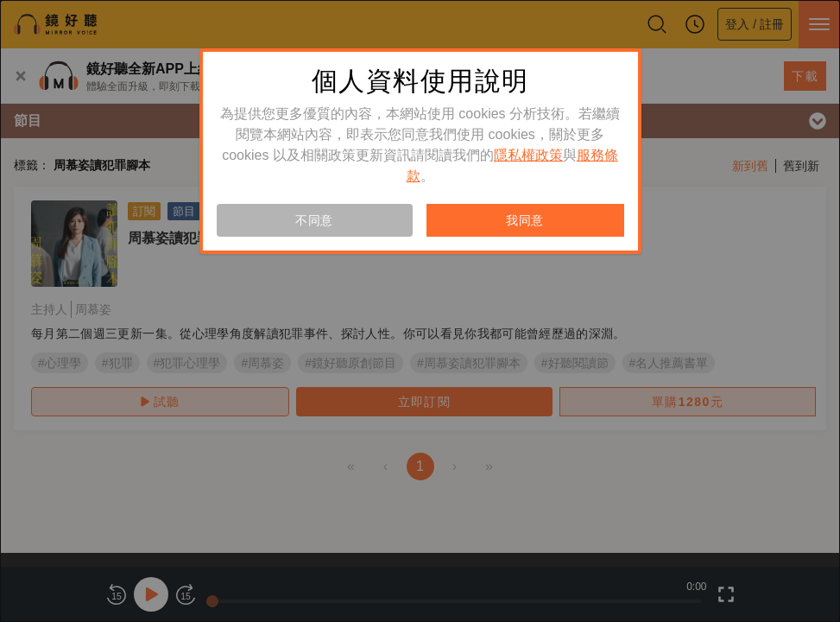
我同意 (525, 220)
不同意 (314, 220)
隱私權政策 (528, 155)
